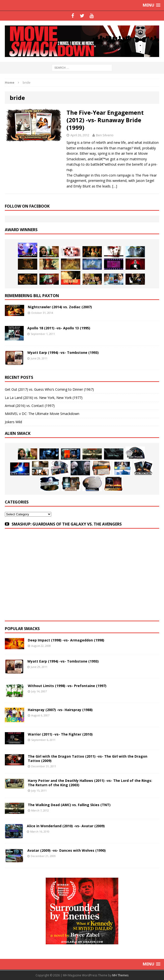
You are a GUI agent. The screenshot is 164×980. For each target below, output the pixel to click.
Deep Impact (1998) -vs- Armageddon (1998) (66, 640)
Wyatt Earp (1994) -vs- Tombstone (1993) (63, 352)
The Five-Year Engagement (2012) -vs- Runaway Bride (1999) (105, 120)
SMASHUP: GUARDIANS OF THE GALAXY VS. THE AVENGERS (67, 524)
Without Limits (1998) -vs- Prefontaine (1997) (67, 686)
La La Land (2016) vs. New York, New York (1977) (44, 398)
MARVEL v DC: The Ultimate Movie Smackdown (42, 414)
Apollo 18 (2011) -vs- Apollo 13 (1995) (59, 328)
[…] (115, 186)
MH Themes (120, 975)
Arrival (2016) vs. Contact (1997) (30, 406)
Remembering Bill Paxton (32, 296)
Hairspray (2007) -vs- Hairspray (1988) (60, 710)
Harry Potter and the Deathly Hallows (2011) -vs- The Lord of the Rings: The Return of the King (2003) (90, 783)
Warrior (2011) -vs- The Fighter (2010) (60, 734)
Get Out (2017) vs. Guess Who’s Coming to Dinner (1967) (49, 389)
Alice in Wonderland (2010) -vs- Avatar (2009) (66, 826)
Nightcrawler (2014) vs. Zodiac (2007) (60, 307)
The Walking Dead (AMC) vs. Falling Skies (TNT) (69, 805)
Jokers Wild (13, 422)
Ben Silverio (105, 135)
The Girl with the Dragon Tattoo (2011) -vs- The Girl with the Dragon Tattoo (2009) (88, 758)
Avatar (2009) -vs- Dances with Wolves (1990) (67, 850)
